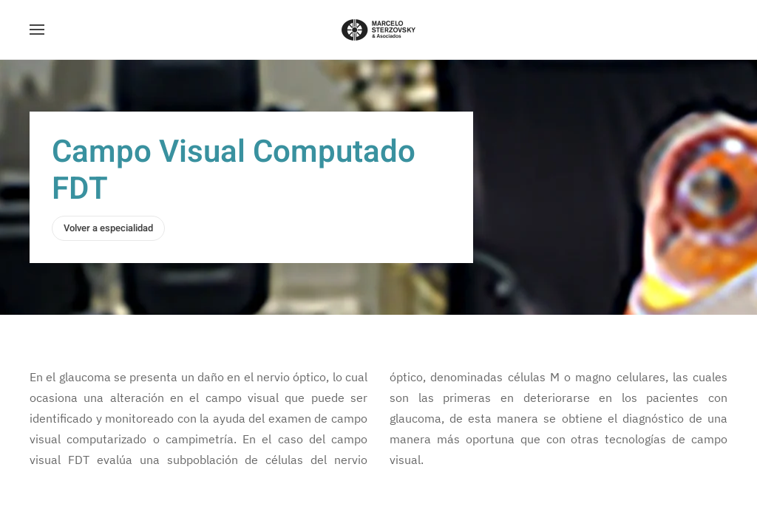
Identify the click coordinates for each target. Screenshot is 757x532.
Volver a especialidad (108, 228)
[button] (37, 30)
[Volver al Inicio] (378, 30)
